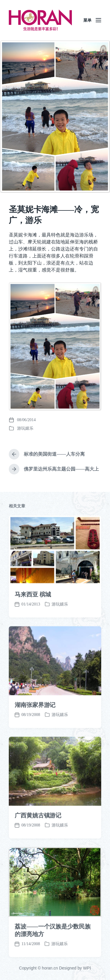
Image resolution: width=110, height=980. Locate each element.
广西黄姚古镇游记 (38, 836)
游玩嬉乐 (25, 428)
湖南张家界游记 (35, 725)
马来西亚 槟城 (33, 615)
